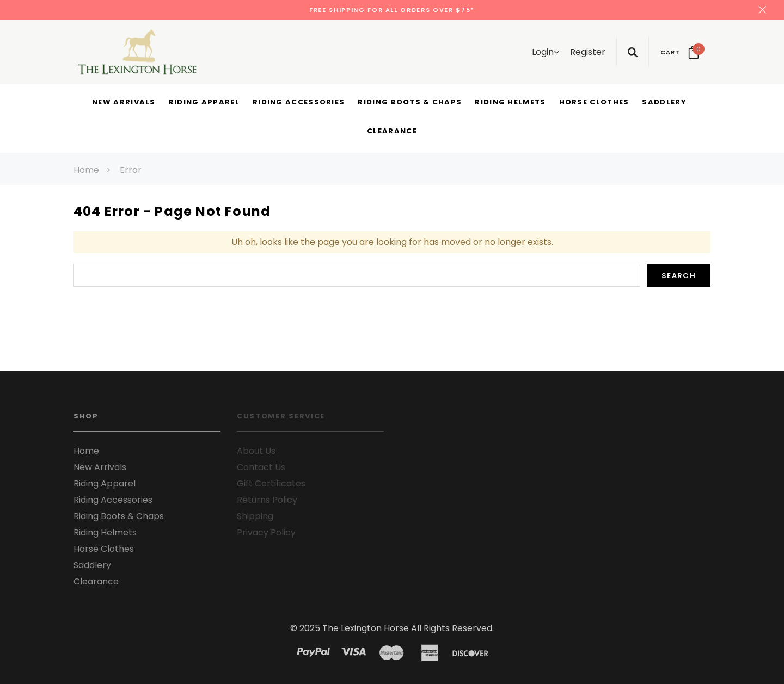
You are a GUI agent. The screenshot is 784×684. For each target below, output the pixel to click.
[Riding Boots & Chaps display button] (410, 103)
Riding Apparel (105, 483)
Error (131, 170)
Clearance (96, 581)
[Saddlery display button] (664, 103)
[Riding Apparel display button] (204, 103)
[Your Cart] (680, 52)
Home (86, 170)
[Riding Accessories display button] (299, 103)
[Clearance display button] (392, 132)
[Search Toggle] (632, 52)
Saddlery (92, 565)
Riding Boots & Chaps (119, 516)
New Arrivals (100, 467)
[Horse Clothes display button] (594, 103)
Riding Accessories (113, 500)
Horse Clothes (104, 549)
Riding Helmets (105, 532)
